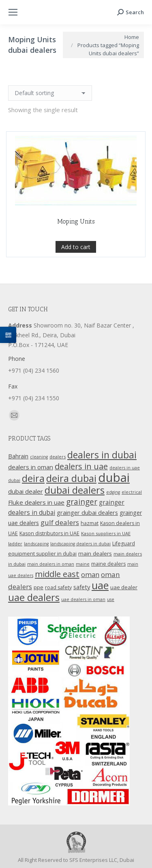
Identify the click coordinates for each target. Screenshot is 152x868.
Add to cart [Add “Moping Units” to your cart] (76, 247)
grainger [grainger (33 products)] (82, 502)
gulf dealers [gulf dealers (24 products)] (60, 522)
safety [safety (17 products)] (82, 587)
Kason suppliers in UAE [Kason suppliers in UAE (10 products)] (106, 533)
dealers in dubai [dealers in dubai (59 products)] (102, 455)
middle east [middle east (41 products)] (57, 574)
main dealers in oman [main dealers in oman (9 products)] (51, 564)
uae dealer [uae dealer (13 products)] (124, 587)
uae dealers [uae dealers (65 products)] (34, 597)
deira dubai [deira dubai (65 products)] (71, 478)
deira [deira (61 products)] (33, 478)
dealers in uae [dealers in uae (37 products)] (81, 466)
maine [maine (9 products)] (83, 564)
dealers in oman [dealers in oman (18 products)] (31, 467)
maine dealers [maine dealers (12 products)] (108, 564)
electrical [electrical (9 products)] (132, 492)
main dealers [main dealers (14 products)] (95, 553)
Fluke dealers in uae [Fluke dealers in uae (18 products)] (36, 502)
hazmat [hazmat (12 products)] (90, 523)
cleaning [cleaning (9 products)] (39, 457)
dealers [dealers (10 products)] (58, 457)
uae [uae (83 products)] (100, 585)
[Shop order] (50, 93)
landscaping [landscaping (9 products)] (36, 544)
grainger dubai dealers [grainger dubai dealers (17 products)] (87, 512)
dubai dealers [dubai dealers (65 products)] (75, 490)
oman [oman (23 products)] (90, 574)
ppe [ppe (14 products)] (39, 587)
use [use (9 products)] (111, 599)
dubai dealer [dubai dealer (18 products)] (26, 491)
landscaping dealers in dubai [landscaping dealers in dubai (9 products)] (80, 544)
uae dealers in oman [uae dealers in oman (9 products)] (83, 599)
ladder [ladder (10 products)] (15, 544)
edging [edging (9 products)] (113, 492)
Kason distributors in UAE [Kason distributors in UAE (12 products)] (49, 533)
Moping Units (76, 221)
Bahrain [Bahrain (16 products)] (18, 456)
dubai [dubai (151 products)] (114, 477)
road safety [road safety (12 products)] (58, 587)
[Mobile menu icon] (13, 12)
